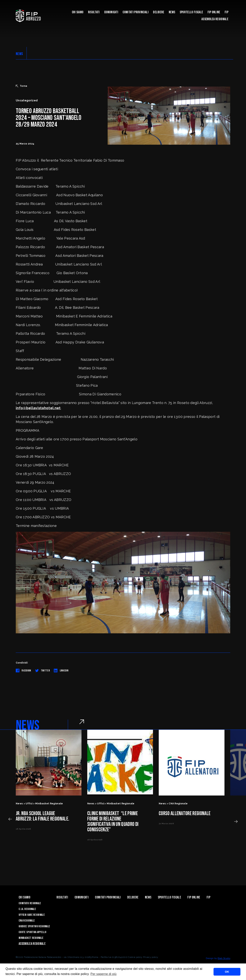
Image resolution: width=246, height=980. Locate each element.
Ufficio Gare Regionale (32, 915)
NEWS (19, 54)
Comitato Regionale (30, 903)
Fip (226, 12)
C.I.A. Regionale (27, 909)
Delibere (159, 12)
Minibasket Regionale (31, 938)
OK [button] (227, 972)
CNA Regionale (27, 921)
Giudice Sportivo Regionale (34, 926)
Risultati (94, 12)
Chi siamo (78, 12)
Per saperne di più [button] (104, 974)
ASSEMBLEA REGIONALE (215, 19)
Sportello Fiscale (191, 12)
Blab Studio (224, 958)
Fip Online (214, 12)
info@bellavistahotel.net (38, 408)
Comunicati (111, 12)
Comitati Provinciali (135, 12)
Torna (22, 86)
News (172, 12)
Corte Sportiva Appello (32, 932)
